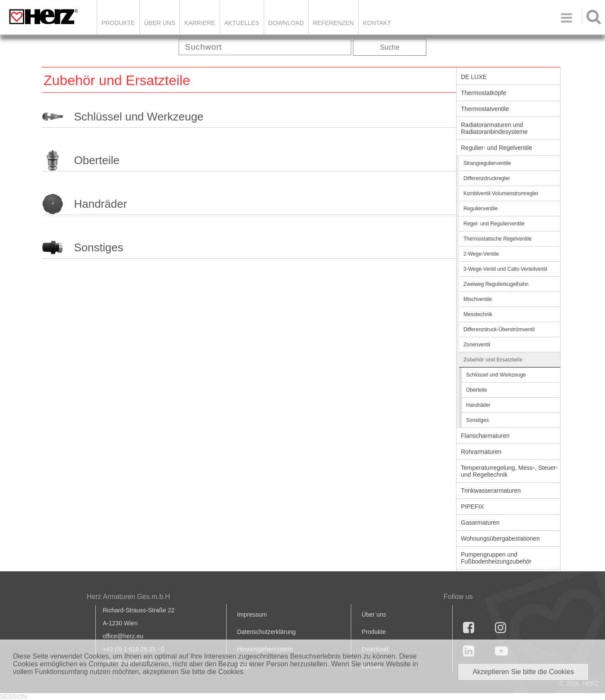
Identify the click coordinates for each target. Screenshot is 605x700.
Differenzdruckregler (487, 178)
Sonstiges (98, 247)
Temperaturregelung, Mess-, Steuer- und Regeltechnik (509, 471)
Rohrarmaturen (481, 452)
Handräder (100, 204)
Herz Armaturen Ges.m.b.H (128, 597)
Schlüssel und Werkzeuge (139, 117)
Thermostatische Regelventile (498, 239)
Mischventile (478, 299)
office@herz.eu (123, 636)
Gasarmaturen (480, 523)
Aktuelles (242, 23)
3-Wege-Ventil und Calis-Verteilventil (505, 269)
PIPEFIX (473, 507)
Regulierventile (481, 209)
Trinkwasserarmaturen (491, 491)
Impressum (252, 614)
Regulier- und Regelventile (496, 148)
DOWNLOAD (286, 23)
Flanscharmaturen (485, 436)
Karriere (200, 23)
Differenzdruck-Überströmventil (499, 329)
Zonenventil (477, 345)
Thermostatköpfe (484, 93)
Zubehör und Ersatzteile (493, 360)
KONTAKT (377, 23)
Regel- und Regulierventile (494, 224)
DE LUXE (474, 77)
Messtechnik (478, 314)
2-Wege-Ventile (481, 254)
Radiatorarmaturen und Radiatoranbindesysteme (494, 128)
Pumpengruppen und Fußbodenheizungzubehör (496, 558)
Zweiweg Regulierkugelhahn (496, 284)
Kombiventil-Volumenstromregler (501, 193)
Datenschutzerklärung (266, 632)
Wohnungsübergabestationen (500, 538)
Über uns (374, 614)
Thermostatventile (485, 109)
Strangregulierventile (487, 163)
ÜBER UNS (160, 23)
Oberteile (97, 160)
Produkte (118, 23)
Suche (390, 47)
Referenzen (333, 23)
